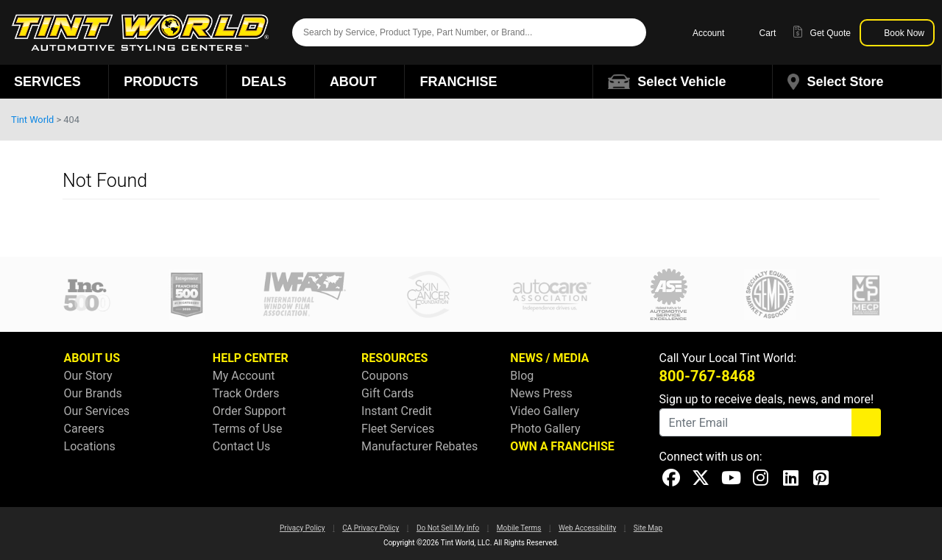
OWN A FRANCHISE (562, 446)
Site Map (648, 528)
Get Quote (822, 32)
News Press (541, 393)
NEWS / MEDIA (549, 358)
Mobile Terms (519, 528)
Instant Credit (397, 411)
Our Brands (93, 393)
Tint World (32, 120)
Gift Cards (387, 393)
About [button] (360, 82)
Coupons (385, 376)
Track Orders (246, 393)
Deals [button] (270, 82)
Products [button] (167, 82)
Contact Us (242, 446)
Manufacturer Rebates (419, 446)
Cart (759, 32)
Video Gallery (545, 411)
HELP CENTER (251, 358)
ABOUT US (92, 358)
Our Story (88, 376)
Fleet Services (398, 429)
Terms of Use (248, 429)
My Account (244, 376)
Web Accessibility (587, 528)
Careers (84, 429)
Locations (90, 446)
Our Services (97, 411)
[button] (683, 82)
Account (701, 32)
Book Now (897, 32)
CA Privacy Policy (371, 528)
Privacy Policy (302, 528)
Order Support (249, 411)
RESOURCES (394, 358)
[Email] (756, 422)
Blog (522, 376)
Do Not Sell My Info (448, 528)
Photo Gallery (545, 429)
